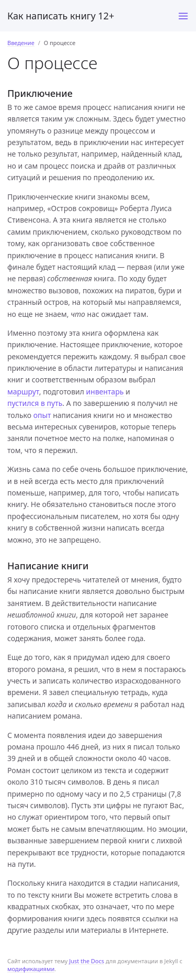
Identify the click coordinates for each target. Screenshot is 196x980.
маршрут (23, 392)
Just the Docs (87, 961)
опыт (42, 415)
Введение (21, 43)
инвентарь (105, 392)
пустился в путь (35, 403)
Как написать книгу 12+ (61, 16)
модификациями (31, 969)
